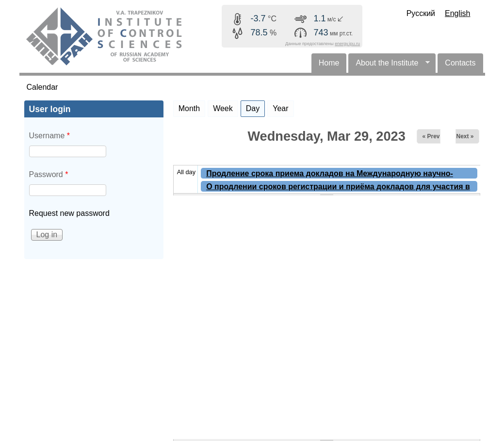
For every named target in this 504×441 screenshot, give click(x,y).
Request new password (69, 213)
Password (49, 174)
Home (329, 63)
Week (223, 108)
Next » (465, 136)
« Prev (431, 136)
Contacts (460, 63)
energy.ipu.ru (347, 44)
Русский (421, 13)
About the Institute (389, 66)
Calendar (42, 87)
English (457, 13)
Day (255, 107)
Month (189, 108)
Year (280, 108)
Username (49, 136)
